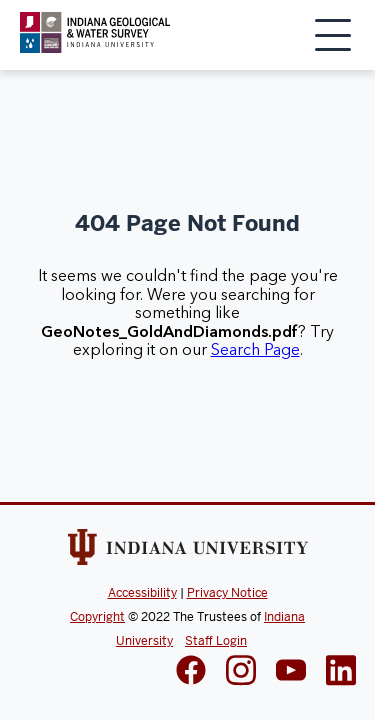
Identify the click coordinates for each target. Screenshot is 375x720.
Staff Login (216, 641)
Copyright (97, 617)
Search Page (255, 350)
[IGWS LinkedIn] (291, 672)
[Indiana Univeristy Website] (188, 551)
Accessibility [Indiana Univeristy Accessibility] (142, 593)
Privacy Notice (227, 593)
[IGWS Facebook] (191, 672)
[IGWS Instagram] (241, 672)
